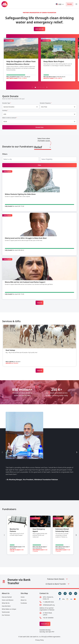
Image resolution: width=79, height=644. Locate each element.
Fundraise (24, 603)
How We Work (6, 606)
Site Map (24, 593)
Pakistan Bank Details (58, 579)
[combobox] (60, 4)
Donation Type (7, 103)
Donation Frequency (46, 103)
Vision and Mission (8, 600)
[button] (35, 87)
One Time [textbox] (44, 107)
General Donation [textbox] (9, 107)
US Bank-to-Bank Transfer (58, 584)
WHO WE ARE (39, 29)
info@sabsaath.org (49, 605)
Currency (5, 110)
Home (23, 597)
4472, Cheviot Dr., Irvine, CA (48, 598)
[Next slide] (47, 87)
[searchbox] (9, 159)
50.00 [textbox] (5, 122)
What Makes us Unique (9, 609)
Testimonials (6, 612)
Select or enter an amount (10, 118)
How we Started (7, 597)
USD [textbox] (5, 114)
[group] (17, 535)
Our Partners (6, 615)
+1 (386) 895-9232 (48, 602)
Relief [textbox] (38, 147)
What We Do (6, 603)
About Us (6, 593)
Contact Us (44, 593)
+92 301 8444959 (48, 618)
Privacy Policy (39, 640)
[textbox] (59, 4)
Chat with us (45, 624)
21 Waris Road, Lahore (47, 614)
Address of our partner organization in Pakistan (47, 609)
